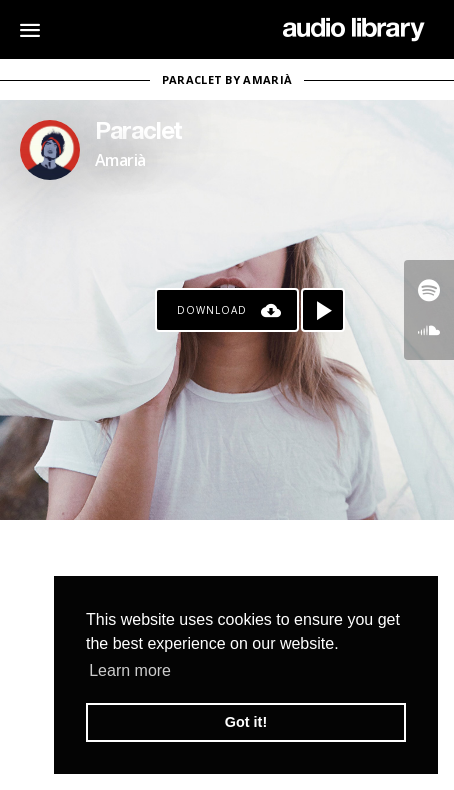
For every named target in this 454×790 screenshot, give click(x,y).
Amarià (120, 160)
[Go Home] (353, 30)
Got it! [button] (246, 722)
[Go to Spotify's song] (429, 290)
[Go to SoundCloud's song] (429, 330)
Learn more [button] (130, 670)
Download (212, 310)
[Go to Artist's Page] (50, 150)
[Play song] (323, 310)
